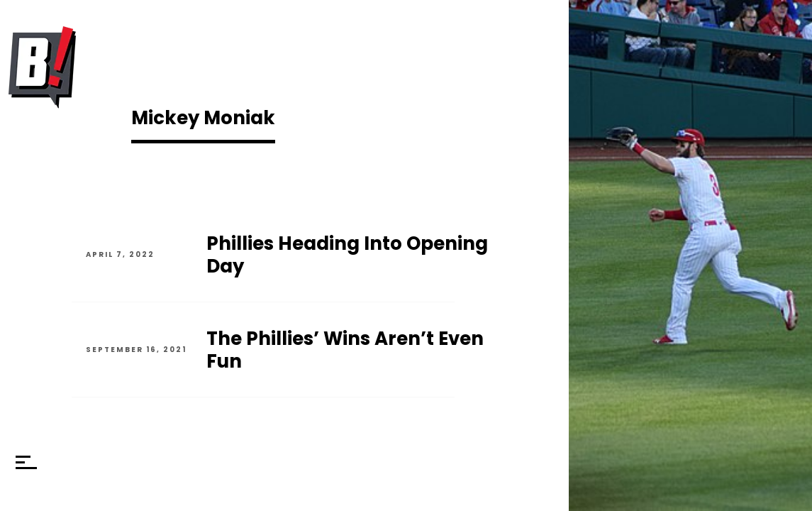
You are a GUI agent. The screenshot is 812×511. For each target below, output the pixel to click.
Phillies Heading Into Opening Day (347, 255)
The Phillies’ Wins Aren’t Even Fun (345, 350)
